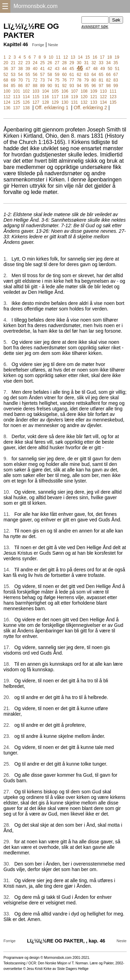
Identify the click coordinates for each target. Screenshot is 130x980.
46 (80, 68)
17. (7, 647)
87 (28, 86)
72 (35, 80)
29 (72, 63)
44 (64, 69)
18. (7, 664)
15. (7, 586)
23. (7, 736)
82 (108, 80)
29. (7, 842)
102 (26, 91)
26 (50, 63)
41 (42, 69)
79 (86, 80)
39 (28, 69)
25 (42, 63)
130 (65, 102)
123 (113, 97)
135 (113, 102)
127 (36, 102)
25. (7, 764)
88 (35, 86)
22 (20, 63)
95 (86, 86)
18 (109, 57)
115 (36, 97)
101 (17, 91)
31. (7, 880)
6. (6, 364)
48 (95, 69)
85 (13, 86)
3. (6, 303)
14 (80, 57)
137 (17, 108)
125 (17, 102)
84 (6, 86)
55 (28, 75)
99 (116, 86)
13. (7, 547)
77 (72, 80)
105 (55, 91)
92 (64, 86)
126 (26, 102)
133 (94, 102)
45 (72, 69)
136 (7, 108)
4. (6, 320)
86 (20, 86)
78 (79, 80)
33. (7, 914)
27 (57, 63)
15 (88, 57)
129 (55, 102)
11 (58, 57)
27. (7, 792)
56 (35, 75)
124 (7, 102)
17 (102, 57)
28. (7, 825)
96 (94, 86)
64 (94, 75)
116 (45, 97)
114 (26, 97)
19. (7, 681)
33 (101, 63)
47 (88, 69)
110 (103, 91)
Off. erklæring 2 (90, 108)
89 (42, 86)
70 (20, 80)
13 (73, 57)
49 (102, 69)
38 (20, 69)
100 (7, 91)
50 (110, 69)
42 (50, 69)
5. (6, 342)
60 (64, 75)
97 (101, 86)
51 (117, 69)
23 (28, 63)
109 (94, 91)
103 (36, 91)
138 (26, 108)
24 (35, 63)
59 (57, 75)
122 (103, 97)
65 (101, 75)
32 (94, 63)
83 (116, 80)
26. (7, 775)
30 (79, 63)
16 (95, 57)
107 (75, 91)
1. (6, 259)
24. (7, 747)
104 (45, 91)
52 (6, 75)
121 (94, 97)
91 (57, 86)
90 (50, 86)
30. (7, 864)
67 (116, 75)
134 (103, 102)
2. (6, 275)
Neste (53, 45)
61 (72, 75)
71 (28, 80)
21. (7, 708)
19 (117, 57)
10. (7, 492)
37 (13, 69)
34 (108, 63)
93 (72, 86)
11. (7, 514)
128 (45, 102)
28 (64, 63)
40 (35, 69)
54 (20, 75)
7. (6, 392)
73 (42, 80)
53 (13, 75)
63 (86, 75)
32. (7, 897)
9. (6, 459)
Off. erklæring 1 (52, 108)
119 (75, 97)
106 (65, 91)
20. (7, 697)
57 (42, 75)
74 (50, 80)
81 (101, 80)
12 (66, 57)
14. (7, 570)
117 (55, 97)
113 (17, 97)
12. (7, 531)
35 (116, 63)
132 (84, 102)
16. (7, 620)
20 (6, 63)
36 (6, 69)
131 (75, 102)
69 (13, 80)
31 (86, 63)
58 (50, 75)
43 (57, 69)
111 (113, 91)
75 (57, 80)
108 (84, 91)
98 (108, 86)
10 (51, 57)
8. (6, 436)
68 (6, 80)
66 (108, 75)
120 (84, 97)
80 (94, 80)
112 (7, 97)
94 (79, 86)
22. (7, 725)
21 (13, 63)
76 (64, 80)
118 (65, 97)
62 (79, 75)
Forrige (38, 45)
